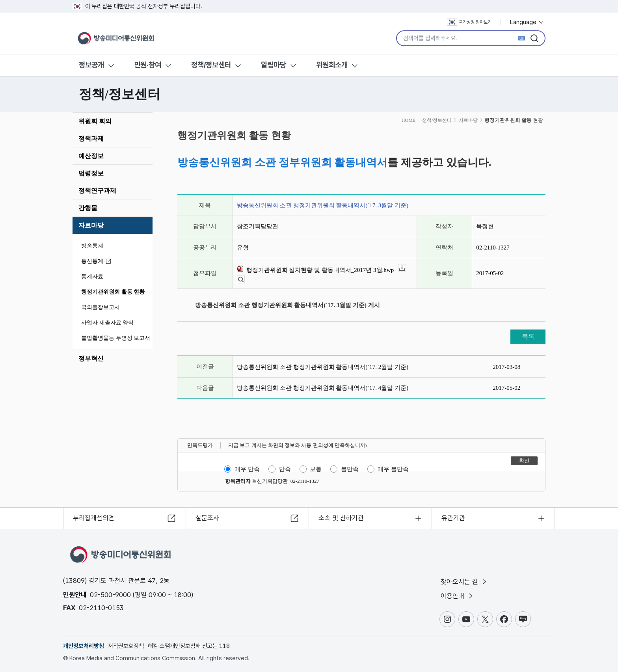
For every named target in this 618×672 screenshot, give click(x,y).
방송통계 (92, 246)
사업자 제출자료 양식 (107, 323)
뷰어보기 (245, 280)
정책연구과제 (97, 191)
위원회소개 (332, 65)
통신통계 (97, 262)
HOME (409, 120)
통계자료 (92, 276)
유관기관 (453, 518)
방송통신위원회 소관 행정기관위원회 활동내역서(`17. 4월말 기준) (323, 388)
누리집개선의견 (94, 518)
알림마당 (274, 65)
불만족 (350, 469)
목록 (528, 336)
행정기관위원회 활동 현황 (113, 292)
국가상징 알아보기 (469, 22)
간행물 (88, 208)
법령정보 (91, 173)
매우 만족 (247, 469)
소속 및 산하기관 (341, 518)
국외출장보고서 (101, 307)
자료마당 (91, 225)
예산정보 (91, 156)
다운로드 (406, 268)
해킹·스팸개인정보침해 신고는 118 (189, 646)
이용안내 (457, 596)
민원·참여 (148, 65)
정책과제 (91, 139)
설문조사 (207, 518)
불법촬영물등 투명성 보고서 (116, 338)
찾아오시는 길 (464, 582)
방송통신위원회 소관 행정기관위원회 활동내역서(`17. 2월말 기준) (323, 367)
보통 (316, 469)
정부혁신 (91, 358)
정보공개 (91, 65)
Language (527, 22)
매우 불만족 (393, 469)
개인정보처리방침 (84, 646)
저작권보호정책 (126, 646)
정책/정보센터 (211, 65)
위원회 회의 (95, 121)
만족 (285, 469)
